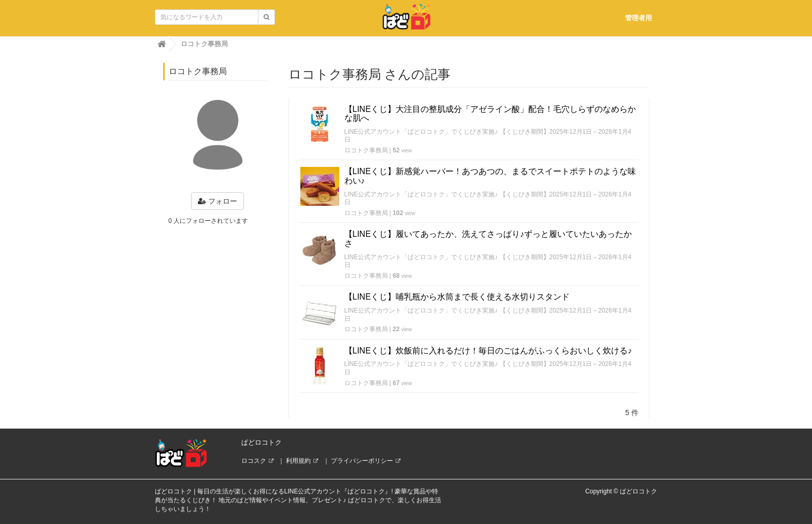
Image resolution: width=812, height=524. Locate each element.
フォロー (218, 201)
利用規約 (298, 461)
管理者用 (639, 18)
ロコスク (254, 461)
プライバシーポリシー (362, 461)
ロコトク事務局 (366, 150)
